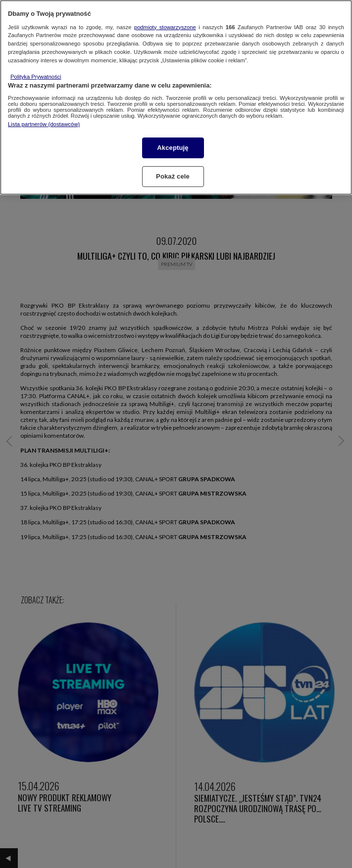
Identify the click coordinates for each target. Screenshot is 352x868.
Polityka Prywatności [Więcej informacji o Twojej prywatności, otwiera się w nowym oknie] (36, 77)
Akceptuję (173, 148)
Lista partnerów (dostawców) (44, 124)
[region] (176, 97)
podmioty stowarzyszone (165, 27)
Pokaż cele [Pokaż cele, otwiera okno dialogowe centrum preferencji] (173, 176)
